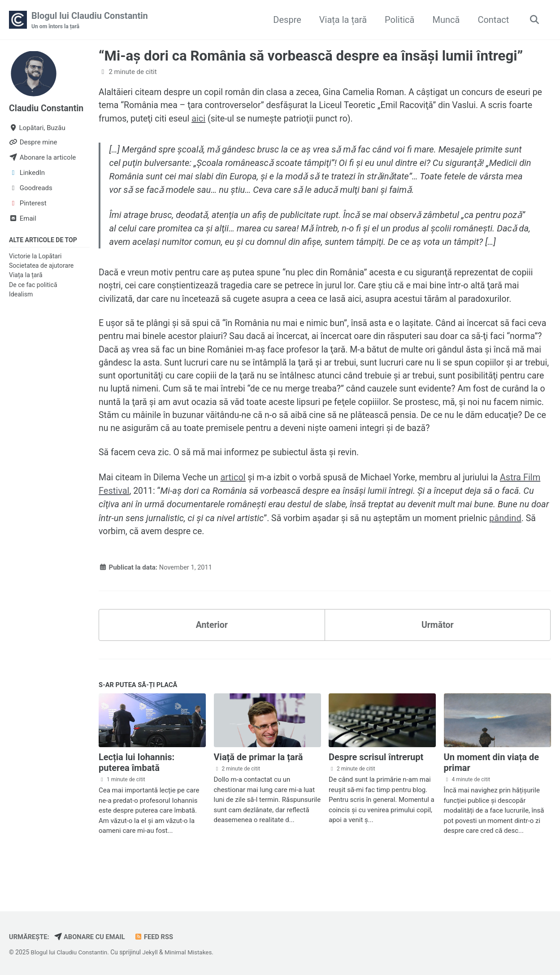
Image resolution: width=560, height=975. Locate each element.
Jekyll (152, 953)
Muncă (445, 20)
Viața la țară (342, 20)
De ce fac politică (33, 285)
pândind (512, 538)
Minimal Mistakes (191, 953)
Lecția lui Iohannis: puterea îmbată (137, 785)
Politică (398, 20)
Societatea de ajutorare (41, 266)
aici (227, 119)
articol (236, 498)
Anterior (212, 646)
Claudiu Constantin (47, 109)
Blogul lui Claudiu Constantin (90, 21)
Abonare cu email (91, 937)
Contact (492, 20)
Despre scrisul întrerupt (376, 779)
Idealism (21, 295)
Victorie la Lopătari (35, 257)
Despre (286, 20)
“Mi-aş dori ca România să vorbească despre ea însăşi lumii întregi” (311, 56)
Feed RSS (157, 937)
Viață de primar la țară (258, 779)
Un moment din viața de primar (491, 785)
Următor (438, 646)
